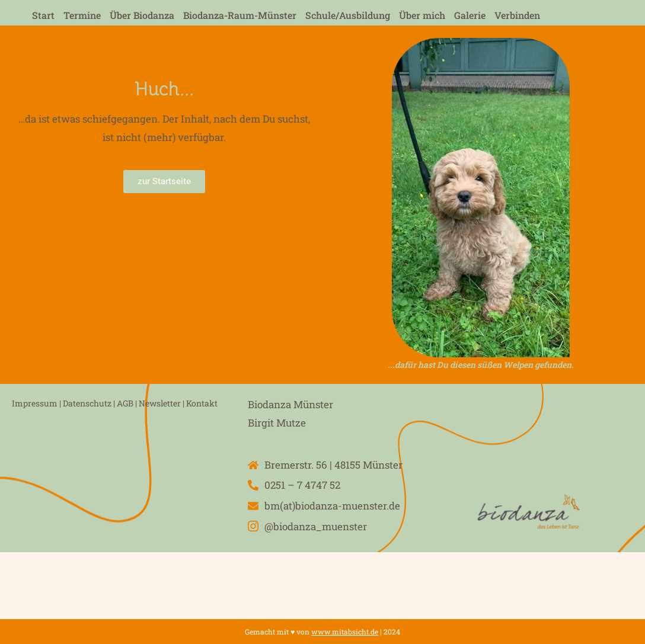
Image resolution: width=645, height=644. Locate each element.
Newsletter (160, 403)
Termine (82, 15)
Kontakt (202, 403)
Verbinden (517, 15)
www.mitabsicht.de (345, 632)
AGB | (127, 403)
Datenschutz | (90, 403)
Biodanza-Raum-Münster (240, 15)
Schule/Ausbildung (348, 15)
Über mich (422, 15)
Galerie (470, 15)
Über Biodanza (142, 15)
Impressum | (36, 403)
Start (43, 15)
